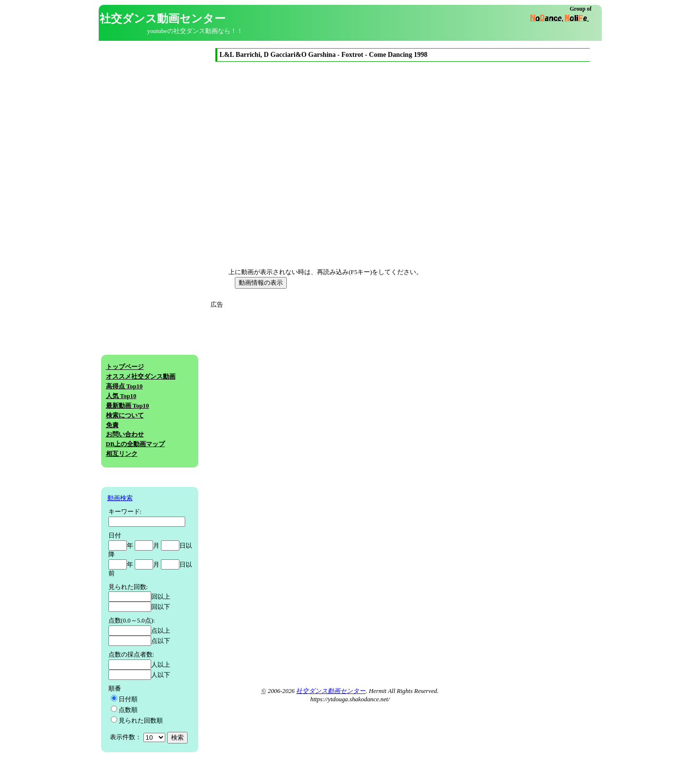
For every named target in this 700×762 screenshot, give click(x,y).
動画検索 (120, 498)
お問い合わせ (125, 434)
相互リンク (122, 454)
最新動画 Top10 (128, 406)
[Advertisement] (302, 378)
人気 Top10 (121, 396)
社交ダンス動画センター (331, 691)
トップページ (125, 367)
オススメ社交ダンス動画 (141, 377)
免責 (112, 425)
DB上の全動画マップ (136, 444)
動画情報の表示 (261, 283)
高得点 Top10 (124, 386)
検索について (125, 416)
